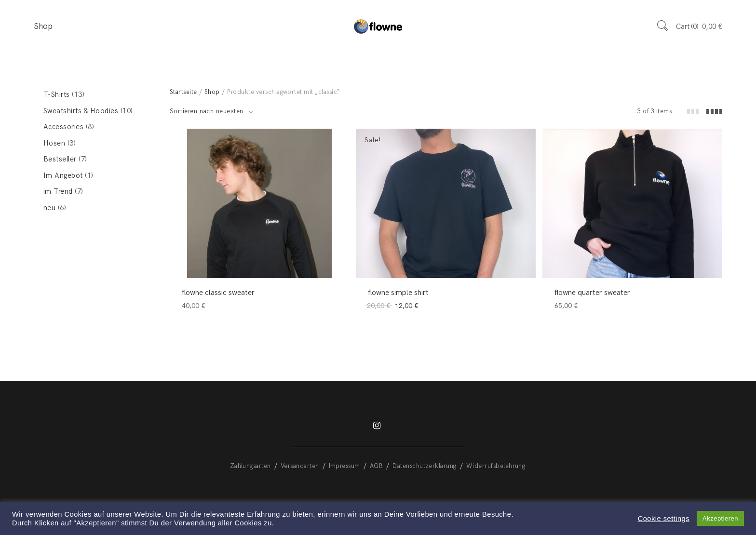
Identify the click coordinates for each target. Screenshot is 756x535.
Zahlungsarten (250, 466)
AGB (376, 466)
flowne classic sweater (218, 293)
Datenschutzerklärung (425, 466)
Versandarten (300, 466)
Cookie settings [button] (664, 519)
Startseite (183, 92)
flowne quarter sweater (592, 293)
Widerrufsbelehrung (496, 466)
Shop (43, 27)
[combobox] (211, 111)
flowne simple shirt (398, 293)
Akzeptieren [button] (720, 518)
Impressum (344, 466)
